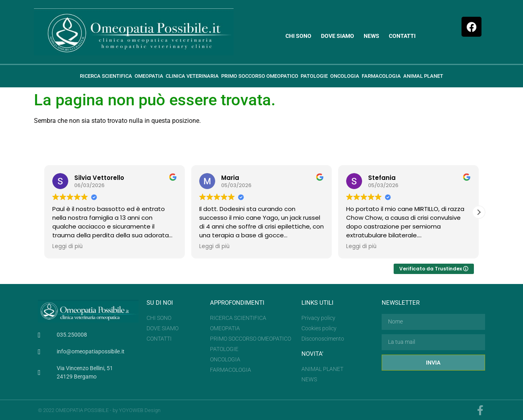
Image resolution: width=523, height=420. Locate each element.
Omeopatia (149, 76)
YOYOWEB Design (140, 410)
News (371, 36)
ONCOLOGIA (345, 76)
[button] (479, 212)
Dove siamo (338, 36)
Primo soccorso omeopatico (260, 76)
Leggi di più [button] (67, 246)
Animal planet (423, 76)
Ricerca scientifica (106, 76)
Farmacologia (381, 76)
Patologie (314, 76)
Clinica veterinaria (192, 76)
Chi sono (298, 36)
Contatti (402, 36)
